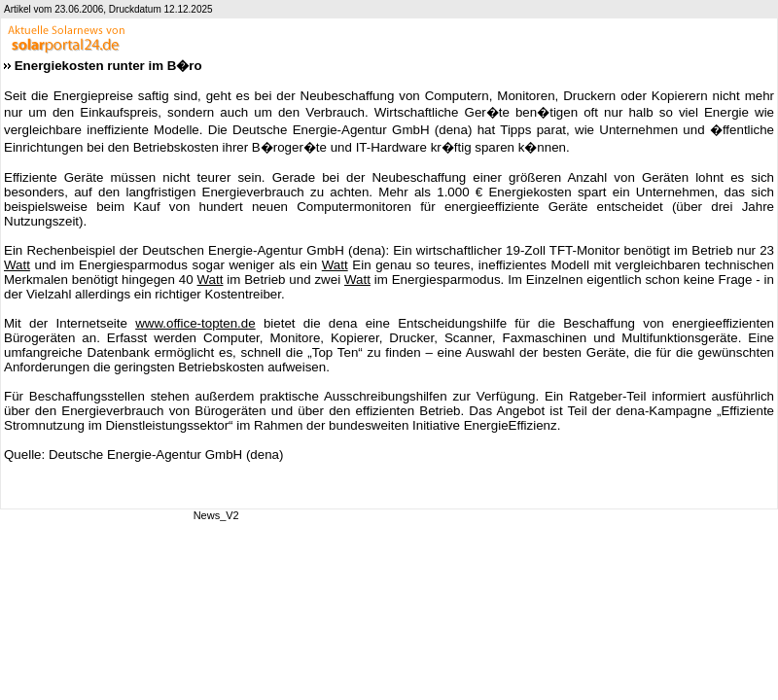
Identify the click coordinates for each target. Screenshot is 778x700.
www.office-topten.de (195, 323)
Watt (17, 265)
